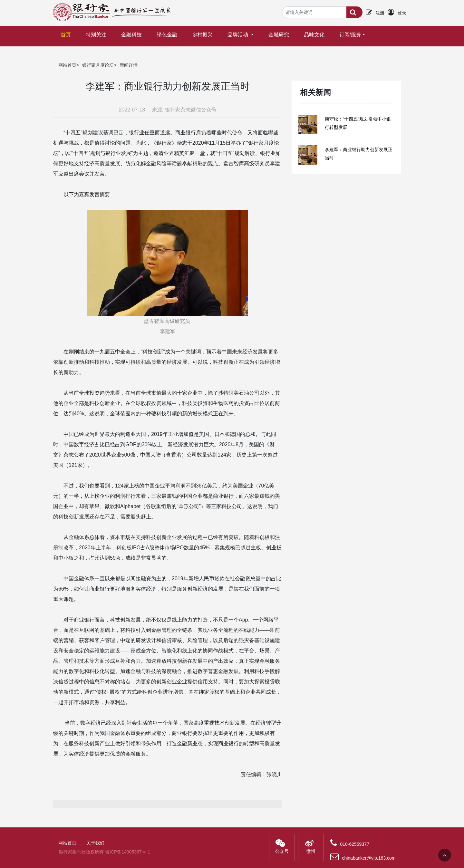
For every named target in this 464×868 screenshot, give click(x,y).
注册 (380, 13)
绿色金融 (167, 35)
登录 (402, 13)
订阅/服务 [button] (350, 35)
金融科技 (131, 35)
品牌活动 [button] (238, 35)
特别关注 (96, 35)
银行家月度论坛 (98, 65)
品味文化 (314, 35)
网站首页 (67, 65)
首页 (67, 32)
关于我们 (95, 843)
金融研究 (279, 35)
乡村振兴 (202, 35)
